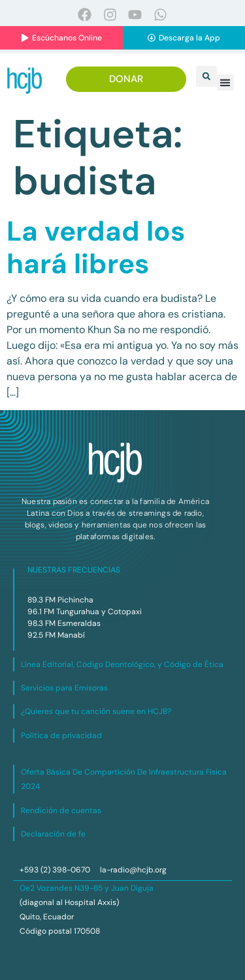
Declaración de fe (53, 834)
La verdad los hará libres (96, 247)
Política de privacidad (61, 735)
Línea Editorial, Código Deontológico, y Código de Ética (122, 664)
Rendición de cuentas (61, 810)
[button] (206, 76)
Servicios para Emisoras (64, 688)
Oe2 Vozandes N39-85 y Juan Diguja (87, 888)
